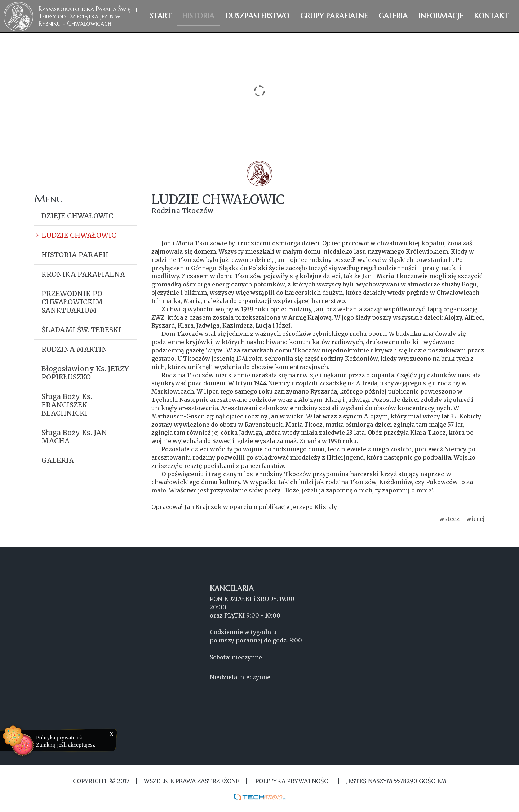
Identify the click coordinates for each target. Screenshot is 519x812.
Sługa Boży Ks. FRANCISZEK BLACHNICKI (67, 405)
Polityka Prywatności (293, 781)
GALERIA (58, 460)
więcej (476, 519)
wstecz (449, 519)
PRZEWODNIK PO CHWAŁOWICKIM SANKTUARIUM (72, 302)
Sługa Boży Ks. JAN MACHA (74, 437)
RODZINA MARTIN (74, 349)
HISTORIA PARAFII (75, 255)
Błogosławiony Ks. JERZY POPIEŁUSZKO (85, 373)
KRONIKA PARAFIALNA (83, 274)
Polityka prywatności (61, 738)
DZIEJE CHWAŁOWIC (77, 216)
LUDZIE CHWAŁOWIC (79, 235)
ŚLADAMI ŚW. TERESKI (81, 330)
